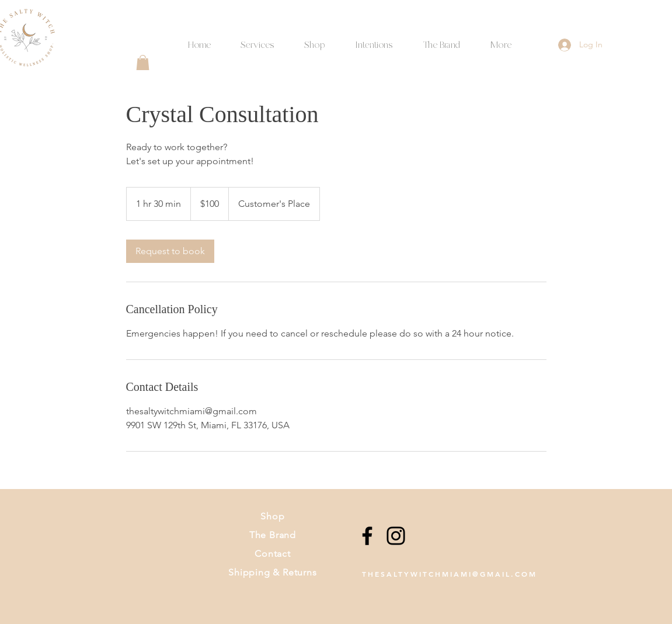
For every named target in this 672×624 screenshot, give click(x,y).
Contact (273, 554)
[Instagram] (396, 536)
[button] (374, 40)
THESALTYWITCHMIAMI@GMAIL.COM (450, 574)
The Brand (273, 535)
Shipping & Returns (272, 572)
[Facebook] (367, 536)
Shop (272, 516)
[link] (170, 251)
